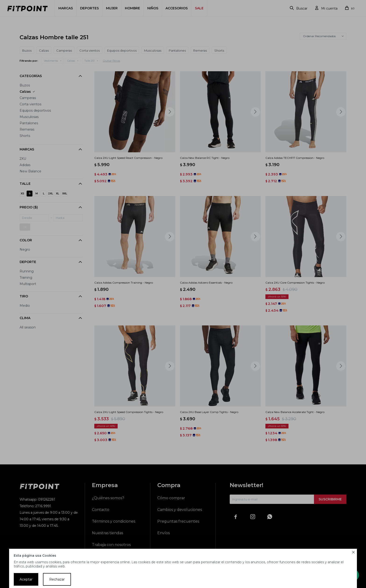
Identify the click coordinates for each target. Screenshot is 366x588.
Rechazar (57, 579)
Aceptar (26, 579)
